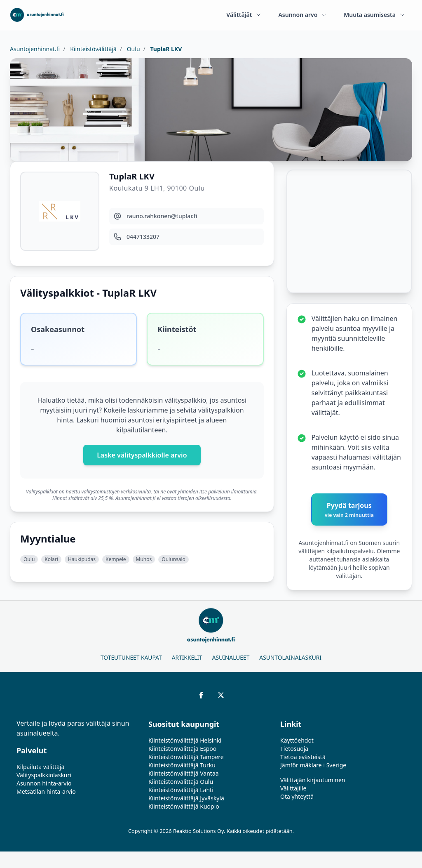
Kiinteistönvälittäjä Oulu (181, 782)
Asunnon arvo (303, 15)
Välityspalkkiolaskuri (44, 775)
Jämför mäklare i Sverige (313, 765)
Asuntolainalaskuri (290, 657)
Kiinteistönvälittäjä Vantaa (184, 773)
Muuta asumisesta (375, 15)
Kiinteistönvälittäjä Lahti (181, 790)
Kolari (51, 559)
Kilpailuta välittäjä (40, 767)
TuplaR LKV (165, 49)
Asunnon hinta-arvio (44, 783)
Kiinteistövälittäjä (93, 49)
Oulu (133, 49)
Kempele (116, 559)
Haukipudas (82, 559)
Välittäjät (244, 15)
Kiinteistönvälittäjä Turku (182, 765)
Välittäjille (293, 788)
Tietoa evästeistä (303, 757)
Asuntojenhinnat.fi (35, 49)
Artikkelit (187, 657)
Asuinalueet (231, 657)
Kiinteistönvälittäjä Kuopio (184, 806)
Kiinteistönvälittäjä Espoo (182, 749)
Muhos (144, 559)
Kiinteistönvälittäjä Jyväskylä (186, 798)
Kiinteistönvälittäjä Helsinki (185, 740)
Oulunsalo (173, 559)
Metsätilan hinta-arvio (46, 791)
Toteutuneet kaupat (131, 657)
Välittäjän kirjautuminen (313, 780)
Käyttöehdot (297, 740)
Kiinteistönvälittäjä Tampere (186, 757)
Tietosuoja (294, 749)
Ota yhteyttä (297, 796)
